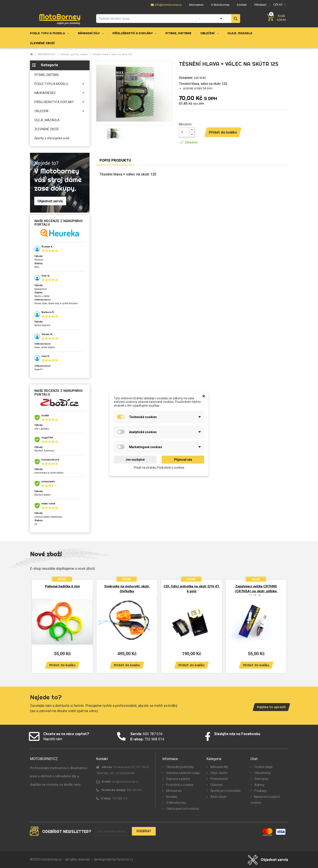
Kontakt (171, 797)
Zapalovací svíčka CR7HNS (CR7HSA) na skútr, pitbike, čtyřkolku (256, 591)
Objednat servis (274, 860)
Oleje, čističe (219, 773)
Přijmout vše (183, 460)
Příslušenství (219, 779)
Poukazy (260, 791)
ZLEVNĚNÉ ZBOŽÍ (46, 129)
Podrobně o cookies (180, 785)
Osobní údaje (263, 767)
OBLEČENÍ (41, 111)
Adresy (259, 785)
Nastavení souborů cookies (265, 800)
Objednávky (262, 773)
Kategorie (50, 65)
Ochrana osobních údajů (183, 773)
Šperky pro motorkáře (225, 791)
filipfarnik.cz (125, 859)
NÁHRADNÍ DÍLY (45, 93)
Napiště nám (53, 739)
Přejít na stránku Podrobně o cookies (159, 468)
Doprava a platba (178, 779)
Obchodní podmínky (180, 767)
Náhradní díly (219, 767)
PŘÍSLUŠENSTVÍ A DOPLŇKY (54, 102)
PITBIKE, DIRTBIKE (47, 75)
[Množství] (184, 132)
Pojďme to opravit (271, 707)
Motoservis (174, 791)
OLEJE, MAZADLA (47, 120)
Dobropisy (261, 779)
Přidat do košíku (223, 132)
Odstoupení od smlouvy (182, 809)
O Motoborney (176, 803)
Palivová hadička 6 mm (62, 586)
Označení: (186, 78)
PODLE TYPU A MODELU (51, 84)
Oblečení (216, 785)
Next (281, 624)
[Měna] (279, 5)
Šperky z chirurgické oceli (52, 138)
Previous (37, 624)
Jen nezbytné (135, 460)
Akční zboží (218, 797)
